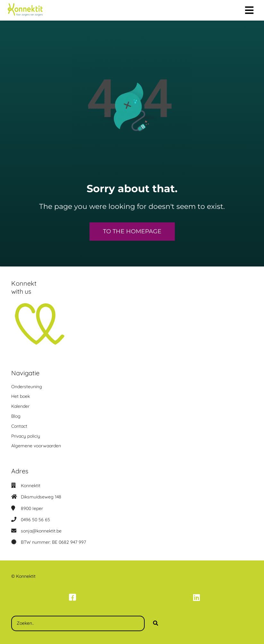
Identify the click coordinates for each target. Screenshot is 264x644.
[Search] (156, 623)
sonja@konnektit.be (41, 531)
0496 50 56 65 (35, 520)
